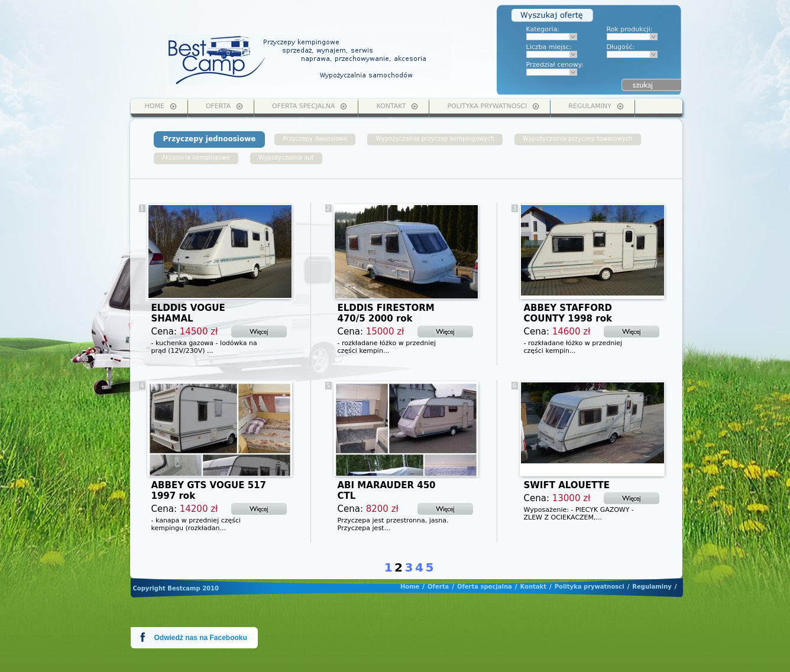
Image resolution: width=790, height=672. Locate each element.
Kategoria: (543, 29)
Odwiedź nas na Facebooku (201, 638)
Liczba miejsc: (549, 47)
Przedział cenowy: (555, 65)
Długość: (621, 47)
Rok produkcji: (630, 29)
